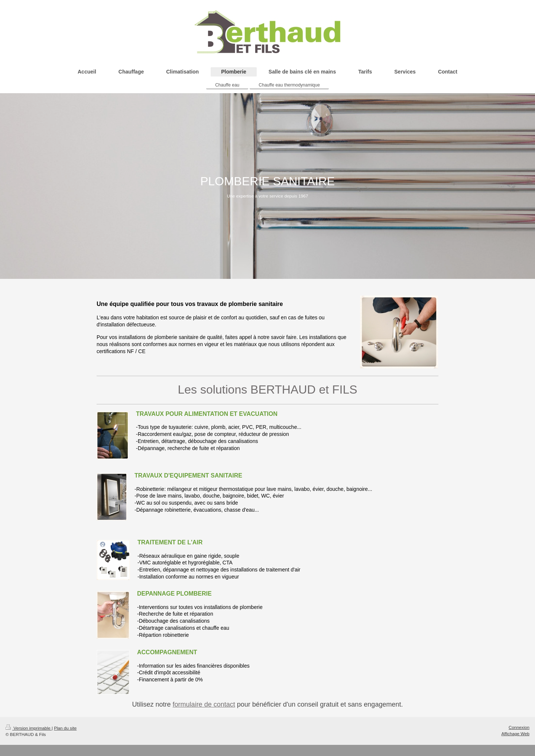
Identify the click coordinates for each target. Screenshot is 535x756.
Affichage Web (515, 734)
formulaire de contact (204, 704)
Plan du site (65, 728)
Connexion (519, 727)
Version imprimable (29, 728)
